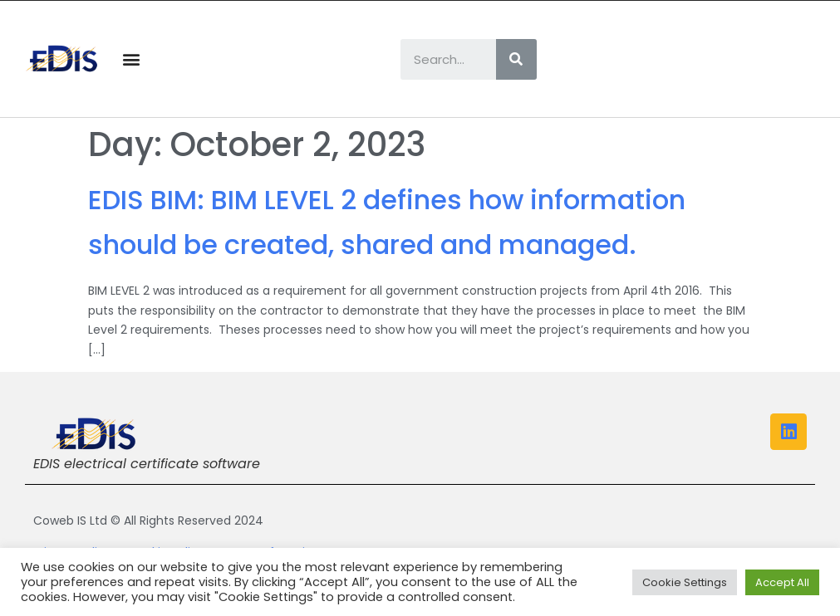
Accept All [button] (782, 582)
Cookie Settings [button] (685, 582)
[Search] (516, 59)
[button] (132, 59)
